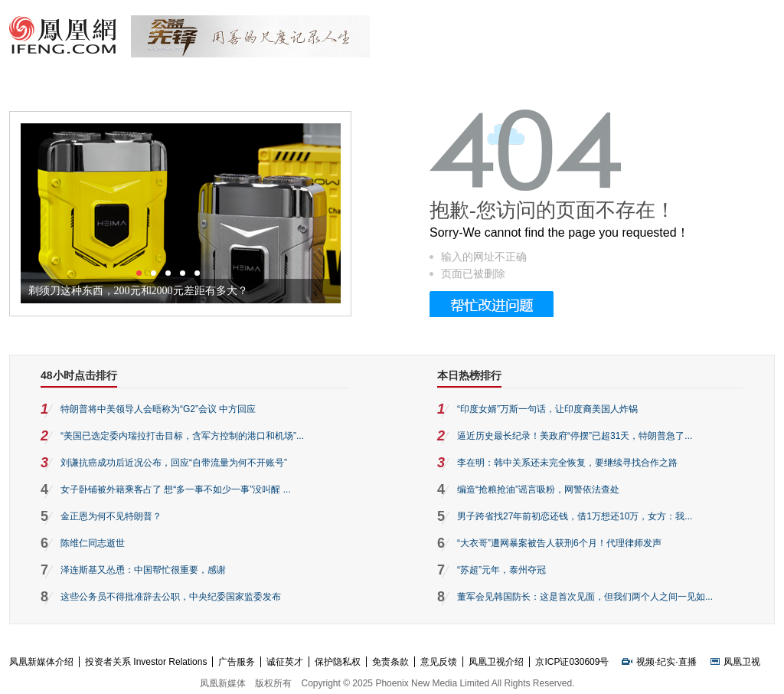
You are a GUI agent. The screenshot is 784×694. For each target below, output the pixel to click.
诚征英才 (285, 662)
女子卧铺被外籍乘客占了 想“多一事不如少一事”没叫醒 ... (176, 489)
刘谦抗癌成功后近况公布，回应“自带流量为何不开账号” (174, 463)
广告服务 (237, 662)
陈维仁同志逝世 (93, 543)
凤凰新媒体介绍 (41, 662)
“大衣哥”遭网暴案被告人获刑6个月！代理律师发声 (559, 543)
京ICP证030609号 (572, 662)
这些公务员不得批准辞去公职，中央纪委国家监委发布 (171, 597)
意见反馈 (439, 662)
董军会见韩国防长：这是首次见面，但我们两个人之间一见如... (585, 597)
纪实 (666, 662)
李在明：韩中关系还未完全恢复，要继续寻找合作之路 (567, 463)
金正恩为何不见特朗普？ (111, 516)
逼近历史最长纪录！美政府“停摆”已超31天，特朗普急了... (575, 436)
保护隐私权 (338, 662)
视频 (645, 662)
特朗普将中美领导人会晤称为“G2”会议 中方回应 (158, 409)
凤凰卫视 (742, 662)
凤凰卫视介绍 (496, 662)
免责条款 (390, 662)
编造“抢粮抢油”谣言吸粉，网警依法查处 (538, 489)
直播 (688, 662)
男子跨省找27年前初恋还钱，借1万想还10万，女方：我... (575, 516)
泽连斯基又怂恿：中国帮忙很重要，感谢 (143, 570)
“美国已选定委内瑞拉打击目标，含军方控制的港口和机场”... (182, 436)
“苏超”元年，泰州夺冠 (501, 570)
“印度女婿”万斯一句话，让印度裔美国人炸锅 (547, 409)
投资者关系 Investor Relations (146, 662)
